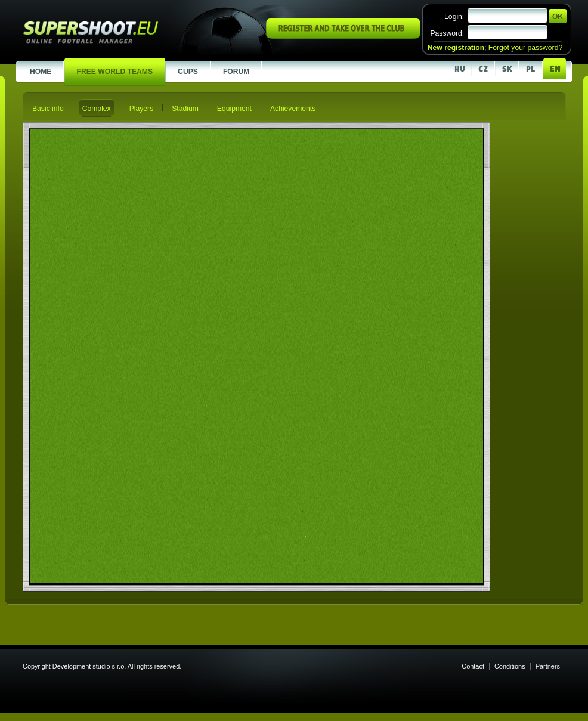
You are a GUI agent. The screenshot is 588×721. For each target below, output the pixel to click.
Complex (97, 109)
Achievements (293, 109)
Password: (447, 33)
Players (142, 109)
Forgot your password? (525, 48)
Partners (548, 666)
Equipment (234, 109)
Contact (473, 666)
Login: (454, 17)
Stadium (185, 109)
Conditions (510, 666)
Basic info (48, 109)
